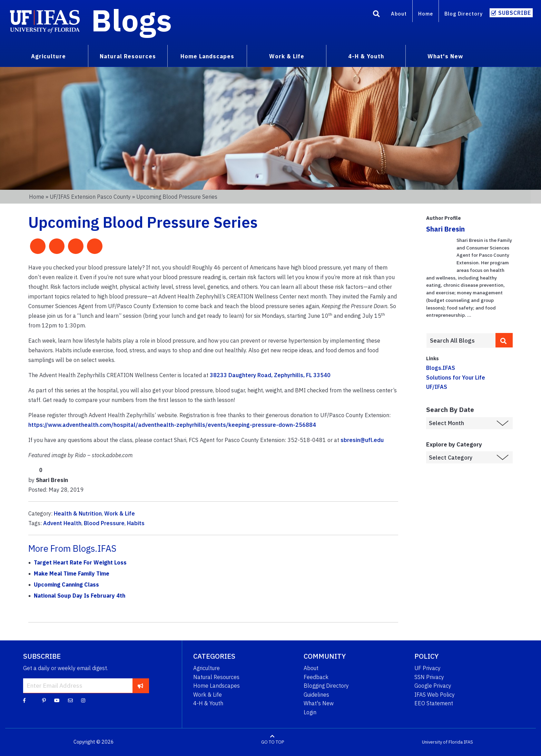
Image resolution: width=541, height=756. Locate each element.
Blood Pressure (104, 523)
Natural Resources (216, 677)
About (399, 14)
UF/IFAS (437, 387)
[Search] (376, 15)
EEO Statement (434, 703)
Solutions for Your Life (456, 377)
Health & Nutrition (78, 513)
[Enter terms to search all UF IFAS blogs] (461, 341)
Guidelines (316, 695)
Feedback (316, 677)
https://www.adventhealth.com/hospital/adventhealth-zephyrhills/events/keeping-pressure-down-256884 (172, 425)
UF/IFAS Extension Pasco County (90, 197)
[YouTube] (57, 700)
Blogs (132, 20)
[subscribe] (141, 686)
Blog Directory (464, 14)
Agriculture (206, 668)
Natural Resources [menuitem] (128, 56)
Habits (136, 523)
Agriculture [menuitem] (48, 56)
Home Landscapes (217, 686)
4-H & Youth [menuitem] (366, 56)
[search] (504, 340)
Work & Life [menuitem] (287, 56)
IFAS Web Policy (435, 695)
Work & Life (120, 513)
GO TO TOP (273, 742)
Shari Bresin (445, 229)
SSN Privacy (429, 677)
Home (426, 14)
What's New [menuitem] (445, 56)
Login (310, 712)
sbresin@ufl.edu (362, 440)
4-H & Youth (208, 703)
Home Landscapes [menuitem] (207, 56)
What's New (319, 703)
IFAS (468, 742)
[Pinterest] (44, 700)
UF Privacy (427, 668)
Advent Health (62, 523)
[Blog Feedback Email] (70, 700)
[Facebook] (24, 700)
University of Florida (442, 742)
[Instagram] (83, 700)
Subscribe (515, 13)
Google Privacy (433, 686)
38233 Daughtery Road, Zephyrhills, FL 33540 (270, 375)
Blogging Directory (326, 686)
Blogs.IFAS (441, 368)
